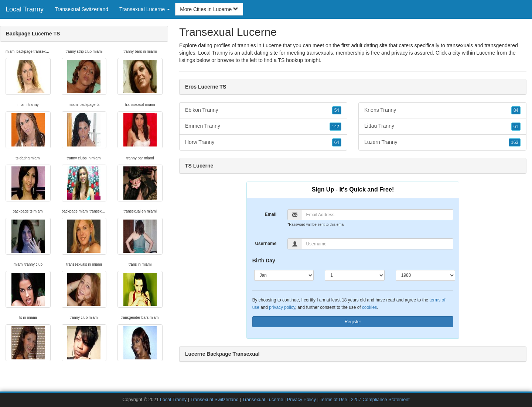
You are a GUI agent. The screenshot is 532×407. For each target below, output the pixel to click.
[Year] (426, 275)
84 (516, 110)
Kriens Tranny (442, 110)
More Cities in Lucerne (209, 9)
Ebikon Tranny (263, 110)
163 (515, 142)
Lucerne (486, 53)
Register (353, 322)
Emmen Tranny (263, 126)
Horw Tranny (263, 142)
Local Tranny (25, 9)
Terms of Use (333, 400)
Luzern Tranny (442, 142)
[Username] (378, 244)
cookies (369, 307)
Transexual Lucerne (263, 400)
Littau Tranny (442, 126)
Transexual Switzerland (81, 9)
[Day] (355, 275)
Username (266, 244)
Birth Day (264, 261)
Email (270, 214)
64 (337, 142)
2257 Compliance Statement (380, 400)
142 (335, 127)
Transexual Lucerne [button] (145, 9)
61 (516, 127)
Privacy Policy (301, 400)
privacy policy (282, 307)
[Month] (284, 275)
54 (337, 110)
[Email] (378, 215)
